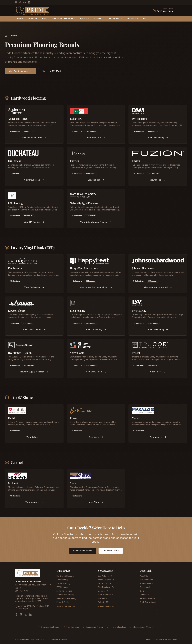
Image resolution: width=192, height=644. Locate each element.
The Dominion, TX (106, 587)
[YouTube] (25, 2)
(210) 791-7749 (165, 11)
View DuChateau (34, 180)
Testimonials (145, 587)
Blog (142, 591)
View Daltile (34, 437)
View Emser (96, 437)
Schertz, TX (103, 602)
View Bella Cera (96, 138)
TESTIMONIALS (115, 19)
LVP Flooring (62, 587)
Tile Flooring (62, 580)
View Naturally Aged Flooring (96, 222)
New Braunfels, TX (106, 595)
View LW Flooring (158, 329)
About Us (144, 576)
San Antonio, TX (105, 576)
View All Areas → (106, 606)
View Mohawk (34, 502)
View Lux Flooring (96, 329)
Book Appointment (148, 602)
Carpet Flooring (63, 583)
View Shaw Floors (96, 372)
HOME (20, 19)
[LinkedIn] (29, 2)
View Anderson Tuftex (34, 138)
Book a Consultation (83, 551)
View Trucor (158, 372)
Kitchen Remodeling (65, 595)
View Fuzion (158, 180)
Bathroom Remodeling (66, 598)
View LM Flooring (34, 222)
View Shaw (96, 502)
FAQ (145, 19)
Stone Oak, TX (105, 583)
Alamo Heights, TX (106, 580)
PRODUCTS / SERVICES (63, 19)
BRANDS (85, 19)
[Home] (6, 36)
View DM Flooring (158, 138)
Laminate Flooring (64, 591)
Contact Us (145, 595)
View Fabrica (96, 180)
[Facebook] (16, 2)
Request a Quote (111, 551)
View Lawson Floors (34, 329)
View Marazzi (158, 437)
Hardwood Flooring (65, 576)
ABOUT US (32, 19)
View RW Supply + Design (34, 372)
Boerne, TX (103, 591)
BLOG (44, 19)
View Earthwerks (34, 287)
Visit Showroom (147, 580)
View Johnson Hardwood (158, 287)
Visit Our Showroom (20, 71)
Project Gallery (146, 583)
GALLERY (99, 19)
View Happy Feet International (96, 287)
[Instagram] (20, 2)
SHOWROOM (132, 19)
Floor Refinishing (64, 602)
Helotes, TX (103, 598)
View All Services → (66, 606)
